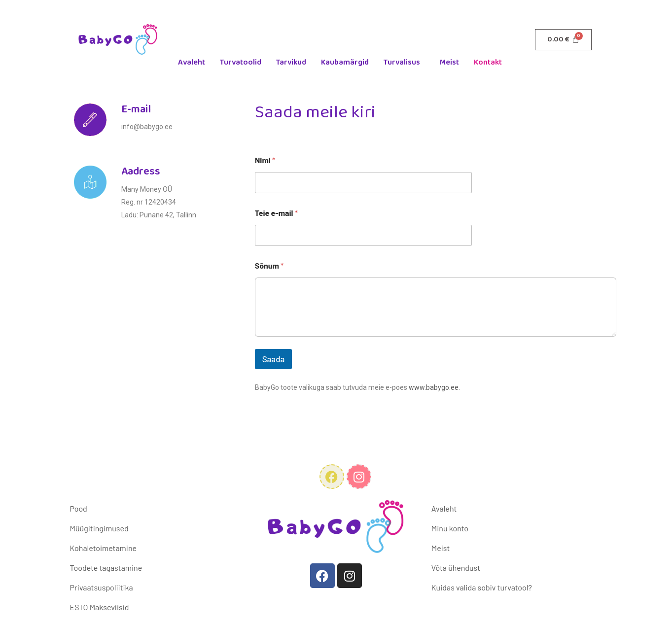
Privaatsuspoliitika (102, 587)
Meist (449, 62)
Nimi (265, 160)
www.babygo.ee (434, 387)
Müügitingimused (99, 528)
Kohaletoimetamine (103, 548)
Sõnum (269, 265)
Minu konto (450, 528)
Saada (274, 359)
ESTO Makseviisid (100, 607)
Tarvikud (291, 62)
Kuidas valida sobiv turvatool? (482, 587)
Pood (79, 508)
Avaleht (192, 62)
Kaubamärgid (345, 62)
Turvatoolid (241, 62)
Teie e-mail (276, 213)
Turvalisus (402, 62)
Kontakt (488, 62)
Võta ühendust (456, 568)
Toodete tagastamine (106, 568)
